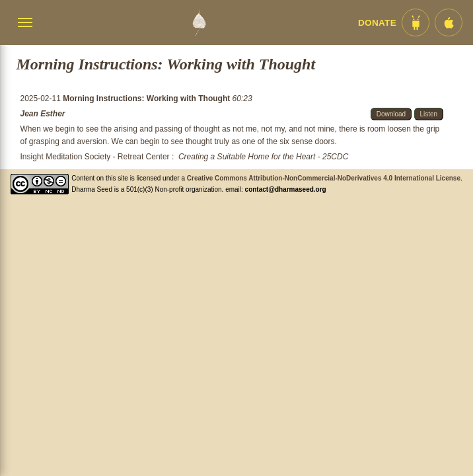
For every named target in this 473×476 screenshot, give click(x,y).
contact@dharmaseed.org (286, 189)
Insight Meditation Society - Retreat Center (94, 157)
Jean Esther (42, 114)
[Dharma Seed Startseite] (199, 22)
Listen (429, 114)
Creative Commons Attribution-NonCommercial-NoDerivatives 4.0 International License (324, 178)
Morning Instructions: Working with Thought (147, 99)
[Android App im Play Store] (416, 22)
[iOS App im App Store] (449, 22)
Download (391, 114)
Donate (377, 23)
